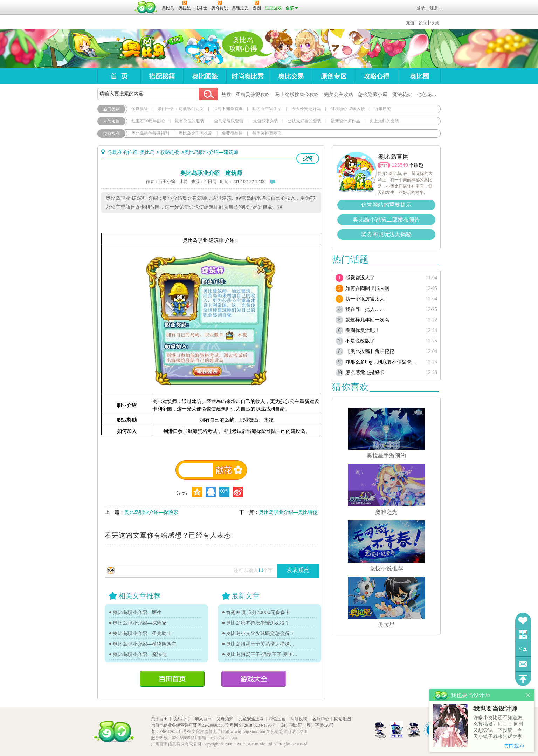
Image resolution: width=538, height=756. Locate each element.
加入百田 (203, 719)
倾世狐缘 (140, 109)
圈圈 (384, 165)
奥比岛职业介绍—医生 (137, 612)
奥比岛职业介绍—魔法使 (140, 654)
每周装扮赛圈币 (267, 133)
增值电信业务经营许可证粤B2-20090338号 (190, 725)
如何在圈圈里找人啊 (367, 288)
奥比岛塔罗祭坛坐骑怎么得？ (258, 623)
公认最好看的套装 (304, 121)
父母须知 (225, 719)
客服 (422, 23)
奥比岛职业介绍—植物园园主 (145, 644)
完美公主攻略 (339, 94)
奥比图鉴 (205, 76)
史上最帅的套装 (384, 121)
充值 (410, 23)
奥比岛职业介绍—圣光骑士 (142, 633)
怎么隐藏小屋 (373, 94)
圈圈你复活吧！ (363, 330)
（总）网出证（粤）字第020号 (305, 725)
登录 (421, 8)
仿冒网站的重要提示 (386, 205)
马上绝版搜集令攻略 (297, 94)
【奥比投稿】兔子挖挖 (370, 351)
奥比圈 (419, 76)
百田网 (146, 7)
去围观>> (514, 746)
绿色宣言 (277, 719)
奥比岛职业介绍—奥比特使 (288, 512)
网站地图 (343, 719)
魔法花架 (402, 94)
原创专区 (333, 76)
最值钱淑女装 (265, 121)
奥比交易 (291, 76)
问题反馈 (523, 664)
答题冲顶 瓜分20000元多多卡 (258, 612)
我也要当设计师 (495, 709)
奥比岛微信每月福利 (150, 133)
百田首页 (172, 679)
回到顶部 (523, 679)
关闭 (528, 695)
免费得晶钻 (232, 133)
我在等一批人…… (365, 309)
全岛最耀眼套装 (229, 121)
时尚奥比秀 (248, 76)
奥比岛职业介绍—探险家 (151, 512)
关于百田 (159, 719)
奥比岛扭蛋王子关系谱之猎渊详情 (262, 644)
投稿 (308, 158)
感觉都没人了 (360, 278)
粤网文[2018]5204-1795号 (253, 725)
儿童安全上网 (251, 719)
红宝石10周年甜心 (148, 121)
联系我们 (181, 719)
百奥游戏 (115, 3)
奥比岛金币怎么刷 (195, 133)
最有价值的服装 (189, 121)
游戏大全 (254, 679)
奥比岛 (141, 49)
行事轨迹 (383, 109)
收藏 (435, 23)
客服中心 (321, 719)
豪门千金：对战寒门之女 (181, 109)
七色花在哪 (429, 94)
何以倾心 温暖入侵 (348, 109)
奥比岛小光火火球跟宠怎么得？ (260, 633)
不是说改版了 (360, 341)
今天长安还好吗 (306, 109)
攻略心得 (376, 76)
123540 (400, 165)
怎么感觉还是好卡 (365, 372)
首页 (119, 76)
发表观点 (298, 570)
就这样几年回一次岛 (367, 320)
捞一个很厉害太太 (365, 299)
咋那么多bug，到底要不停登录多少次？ (382, 362)
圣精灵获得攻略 (253, 94)
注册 (434, 8)
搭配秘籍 (162, 76)
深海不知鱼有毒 (228, 109)
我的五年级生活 (267, 109)
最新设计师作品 (345, 121)
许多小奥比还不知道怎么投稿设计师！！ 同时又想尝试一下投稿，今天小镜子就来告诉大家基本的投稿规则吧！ (498, 727)
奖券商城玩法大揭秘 (386, 234)
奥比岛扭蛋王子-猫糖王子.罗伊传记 (262, 654)
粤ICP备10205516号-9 (171, 731)
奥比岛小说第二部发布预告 (386, 220)
